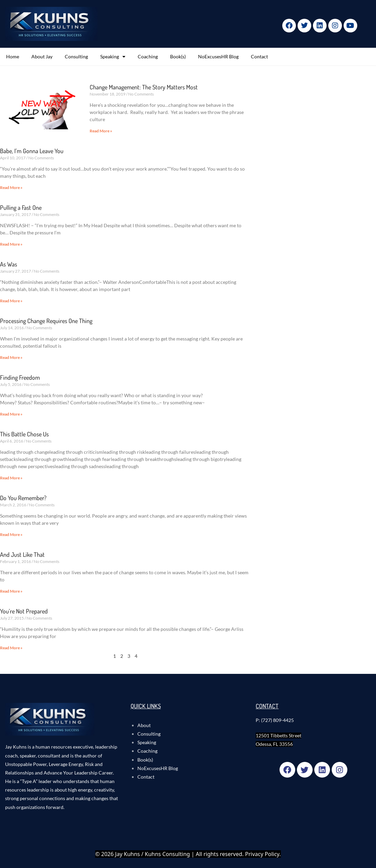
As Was (9, 264)
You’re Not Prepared (24, 611)
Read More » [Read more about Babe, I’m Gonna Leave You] (11, 187)
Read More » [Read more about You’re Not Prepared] (11, 648)
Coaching (148, 56)
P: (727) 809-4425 (275, 720)
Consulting (76, 56)
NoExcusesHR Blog (218, 56)
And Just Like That (22, 554)
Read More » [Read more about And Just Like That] (11, 591)
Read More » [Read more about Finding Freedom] (11, 414)
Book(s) (178, 56)
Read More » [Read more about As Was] (11, 301)
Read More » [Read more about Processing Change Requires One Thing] (11, 357)
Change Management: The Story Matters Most (144, 87)
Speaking (113, 57)
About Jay (42, 56)
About (144, 725)
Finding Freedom (20, 377)
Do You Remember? (23, 498)
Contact (259, 56)
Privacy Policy (262, 854)
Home (13, 56)
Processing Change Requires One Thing (46, 321)
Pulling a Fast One (21, 207)
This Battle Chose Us (24, 434)
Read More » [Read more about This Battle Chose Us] (11, 478)
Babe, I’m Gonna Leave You (32, 151)
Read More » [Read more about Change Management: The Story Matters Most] (101, 131)
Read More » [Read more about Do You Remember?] (11, 534)
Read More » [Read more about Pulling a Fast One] (11, 244)
